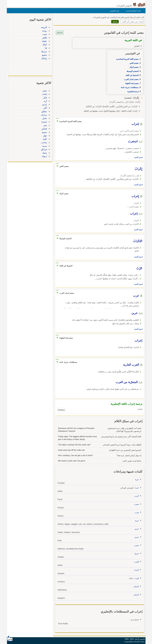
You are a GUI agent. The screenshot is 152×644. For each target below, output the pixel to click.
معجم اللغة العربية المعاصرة (127, 59)
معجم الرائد (133, 67)
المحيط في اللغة (132, 75)
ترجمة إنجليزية (132, 91)
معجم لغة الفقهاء (131, 83)
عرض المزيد (138, 157)
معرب (136, 504)
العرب (136, 562)
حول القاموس (114, 11)
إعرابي (136, 586)
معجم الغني (133, 63)
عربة (136, 480)
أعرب (136, 496)
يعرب (136, 512)
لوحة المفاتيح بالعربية (133, 11)
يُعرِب (136, 578)
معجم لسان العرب (131, 79)
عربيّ (136, 554)
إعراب (136, 570)
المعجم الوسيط (132, 71)
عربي (136, 529)
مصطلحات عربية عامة (129, 87)
